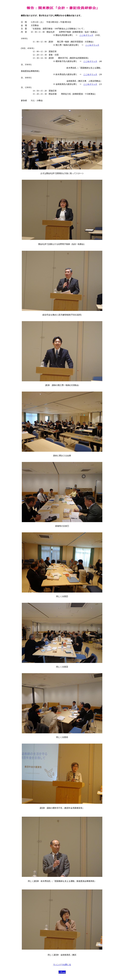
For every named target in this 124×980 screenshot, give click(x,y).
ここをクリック (86, 35)
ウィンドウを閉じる (62, 965)
